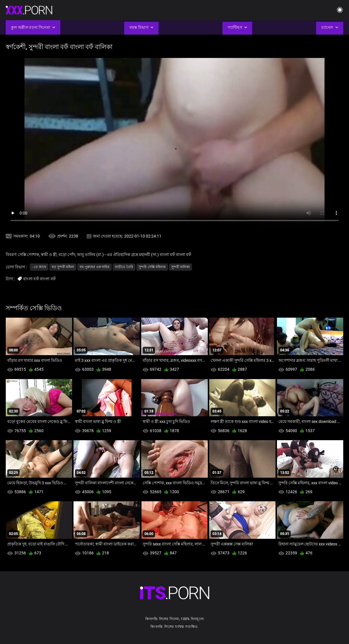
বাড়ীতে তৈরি (124, 267)
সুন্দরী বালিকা (180, 267)
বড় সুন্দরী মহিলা (63, 267)
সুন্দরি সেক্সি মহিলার (152, 267)
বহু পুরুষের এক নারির (95, 267)
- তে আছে (39, 267)
